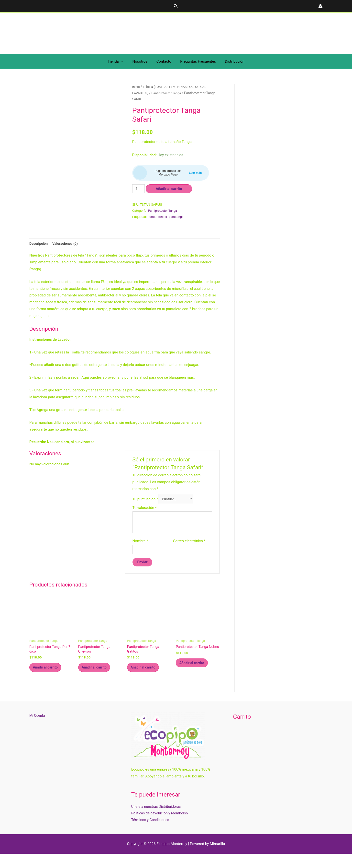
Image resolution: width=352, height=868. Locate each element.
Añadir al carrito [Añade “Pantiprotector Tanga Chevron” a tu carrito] (97, 680)
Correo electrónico (189, 551)
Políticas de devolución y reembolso (160, 827)
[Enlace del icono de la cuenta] (320, 6)
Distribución (231, 61)
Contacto (164, 61)
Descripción (39, 253)
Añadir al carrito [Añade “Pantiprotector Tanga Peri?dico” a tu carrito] (48, 680)
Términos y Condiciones (151, 834)
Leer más (195, 173)
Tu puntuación (145, 509)
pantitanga (178, 217)
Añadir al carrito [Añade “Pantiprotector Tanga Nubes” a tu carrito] (194, 680)
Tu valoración (145, 518)
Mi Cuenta (38, 729)
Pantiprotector (158, 217)
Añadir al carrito (170, 189)
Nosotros (142, 61)
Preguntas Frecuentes (197, 61)
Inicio (136, 87)
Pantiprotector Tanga (168, 93)
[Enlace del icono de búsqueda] (176, 6)
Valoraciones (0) (67, 253)
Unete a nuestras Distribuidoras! (157, 820)
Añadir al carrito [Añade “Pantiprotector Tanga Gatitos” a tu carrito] (145, 680)
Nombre (140, 551)
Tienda (119, 61)
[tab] (39, 253)
